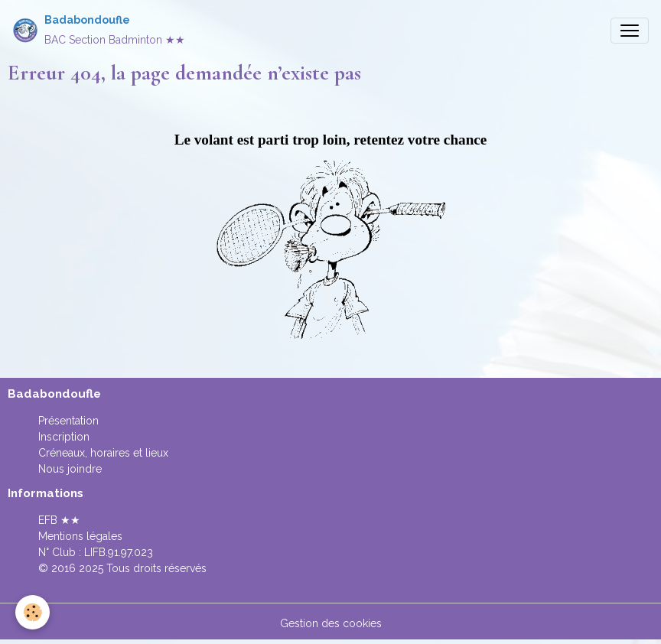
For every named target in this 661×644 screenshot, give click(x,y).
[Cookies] (33, 612)
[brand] (99, 30)
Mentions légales (80, 536)
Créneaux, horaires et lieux (103, 453)
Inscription (64, 437)
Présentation (68, 421)
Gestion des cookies (331, 623)
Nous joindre (70, 469)
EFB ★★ (59, 520)
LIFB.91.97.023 (119, 552)
